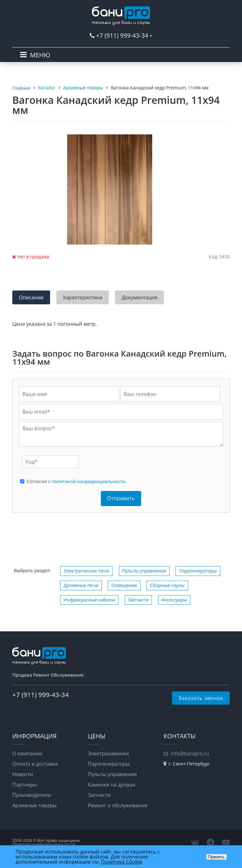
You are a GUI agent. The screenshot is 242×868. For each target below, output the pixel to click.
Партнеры (25, 785)
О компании (27, 753)
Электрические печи (86, 571)
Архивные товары (35, 805)
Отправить (121, 498)
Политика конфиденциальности (44, 844)
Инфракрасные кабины (89, 600)
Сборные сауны (167, 585)
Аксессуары (174, 600)
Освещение (124, 585)
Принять (216, 857)
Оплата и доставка (35, 764)
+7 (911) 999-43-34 (122, 35)
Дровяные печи (81, 585)
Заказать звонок (201, 698)
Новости (23, 774)
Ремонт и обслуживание (118, 805)
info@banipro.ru (190, 753)
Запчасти (138, 600)
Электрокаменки (108, 753)
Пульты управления (144, 571)
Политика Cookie (121, 862)
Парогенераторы (198, 571)
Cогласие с (76, 482)
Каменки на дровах (112, 785)
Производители (32, 795)
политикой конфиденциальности (88, 481)
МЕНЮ (40, 55)
